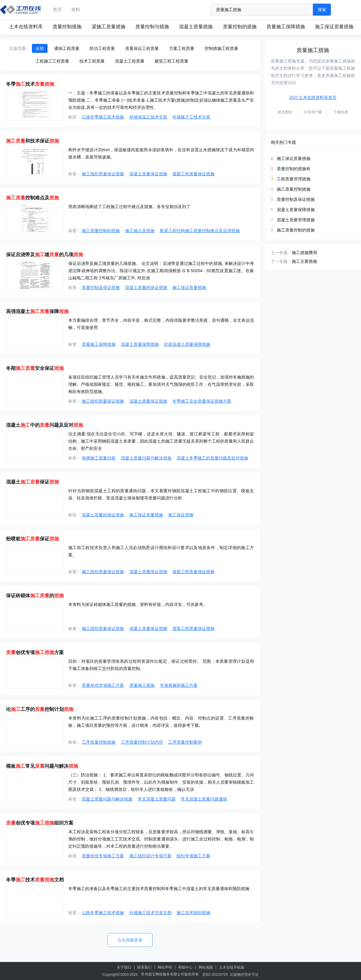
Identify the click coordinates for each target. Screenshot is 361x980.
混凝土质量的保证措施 (146, 287)
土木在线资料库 (26, 27)
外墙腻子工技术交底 (191, 117)
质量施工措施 (142, 685)
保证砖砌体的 (35, 596)
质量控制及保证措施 (101, 287)
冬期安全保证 (35, 368)
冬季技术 (30, 84)
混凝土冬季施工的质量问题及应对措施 (212, 458)
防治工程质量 (102, 48)
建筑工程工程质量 (171, 61)
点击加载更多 (130, 940)
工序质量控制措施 (99, 742)
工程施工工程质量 (52, 61)
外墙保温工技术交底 (148, 117)
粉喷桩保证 (32, 539)
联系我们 (144, 967)
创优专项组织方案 (40, 823)
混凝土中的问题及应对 (45, 425)
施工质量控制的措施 (101, 231)
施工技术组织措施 (193, 913)
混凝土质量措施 (196, 27)
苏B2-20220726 (215, 975)
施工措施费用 (304, 253)
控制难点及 (32, 198)
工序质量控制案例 (185, 742)
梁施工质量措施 (109, 27)
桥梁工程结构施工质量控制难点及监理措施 (200, 231)
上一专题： (281, 253)
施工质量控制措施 (294, 189)
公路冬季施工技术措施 (103, 117)
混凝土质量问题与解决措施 (146, 458)
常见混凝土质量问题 (157, 799)
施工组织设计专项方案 (150, 856)
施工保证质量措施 (334, 27)
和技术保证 (32, 141)
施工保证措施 (181, 515)
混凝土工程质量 (130, 61)
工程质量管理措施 (294, 179)
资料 (76, 9)
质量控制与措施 (152, 27)
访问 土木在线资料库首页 (313, 97)
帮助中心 (185, 967)
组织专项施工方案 (193, 856)
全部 (40, 48)
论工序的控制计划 (40, 709)
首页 (57, 9)
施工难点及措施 (140, 231)
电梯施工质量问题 (99, 458)
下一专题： (281, 261)
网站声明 (165, 967)
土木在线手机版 (232, 967)
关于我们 (124, 967)
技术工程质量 (92, 61)
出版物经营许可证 (244, 975)
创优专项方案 (35, 652)
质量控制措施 (67, 27)
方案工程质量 (182, 48)
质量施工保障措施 (286, 27)
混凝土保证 (32, 482)
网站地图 (206, 967)
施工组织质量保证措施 (103, 174)
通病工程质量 (67, 48)
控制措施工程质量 (221, 48)
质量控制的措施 (240, 27)
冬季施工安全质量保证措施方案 (202, 401)
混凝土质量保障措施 (140, 344)
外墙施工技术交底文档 (150, 913)
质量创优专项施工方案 (103, 685)
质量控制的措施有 (294, 169)
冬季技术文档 (35, 880)
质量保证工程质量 (142, 48)
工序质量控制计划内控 (142, 742)
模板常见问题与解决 (42, 766)
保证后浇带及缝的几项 (45, 255)
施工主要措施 (304, 261)
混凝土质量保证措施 (148, 174)
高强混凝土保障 (37, 311)
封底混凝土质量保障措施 (187, 344)
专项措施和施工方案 (179, 685)
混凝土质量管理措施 (296, 220)
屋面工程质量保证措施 (193, 174)
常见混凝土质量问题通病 (204, 799)
